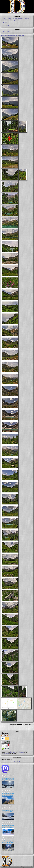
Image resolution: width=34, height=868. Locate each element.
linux (12, 20)
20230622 (22, 36)
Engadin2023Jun (13, 36)
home (4, 18)
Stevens (13, 752)
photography (19, 18)
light (4, 31)
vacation (4, 36)
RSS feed (6, 25)
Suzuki (6, 754)
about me (11, 18)
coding (27, 18)
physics (17, 20)
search (5, 23)
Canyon (21, 752)
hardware (6, 20)
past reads (17, 761)
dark (8, 31)
